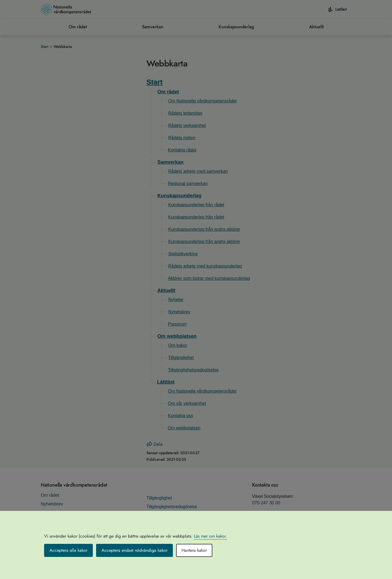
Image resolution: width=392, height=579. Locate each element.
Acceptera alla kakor (68, 550)
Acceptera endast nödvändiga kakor (134, 550)
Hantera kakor (194, 550)
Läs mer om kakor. (210, 536)
